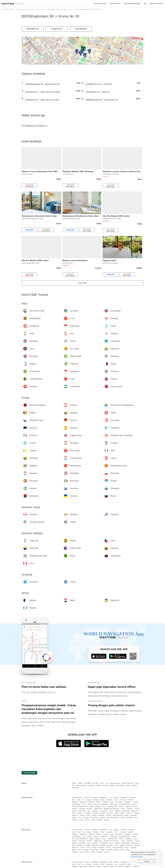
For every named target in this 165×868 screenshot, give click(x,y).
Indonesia (132, 798)
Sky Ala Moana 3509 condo (35, 260)
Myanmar (130, 800)
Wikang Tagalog (81, 785)
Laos (116, 800)
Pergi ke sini (57, 29)
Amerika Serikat (118, 815)
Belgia (91, 807)
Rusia (88, 815)
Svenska (135, 785)
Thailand (135, 802)
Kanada (94, 815)
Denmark (128, 807)
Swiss (104, 807)
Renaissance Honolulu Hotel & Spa (39, 216)
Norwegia (87, 813)
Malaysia (92, 802)
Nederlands (76, 788)
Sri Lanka (122, 800)
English (80, 783)
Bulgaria (98, 807)
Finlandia (82, 809)
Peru (136, 818)
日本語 (74, 783)
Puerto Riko (94, 818)
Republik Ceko (113, 807)
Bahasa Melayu (115, 783)
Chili (80, 818)
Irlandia (74, 811)
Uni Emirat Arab (77, 798)
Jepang (89, 800)
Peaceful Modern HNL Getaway (78, 171)
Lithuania (95, 811)
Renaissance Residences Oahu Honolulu (83, 216)
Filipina (99, 802)
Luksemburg (104, 811)
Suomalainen (120, 785)
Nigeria (107, 820)
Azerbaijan (94, 798)
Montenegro (126, 811)
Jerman (121, 807)
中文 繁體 (87, 783)
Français (91, 785)
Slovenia (129, 813)
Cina (110, 798)
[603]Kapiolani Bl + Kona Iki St (51, 16)
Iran (84, 800)
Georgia (116, 798)
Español (105, 785)
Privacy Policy (137, 857)
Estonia (136, 807)
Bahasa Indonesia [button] (157, 4)
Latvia (111, 811)
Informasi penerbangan (132, 4)
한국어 (102, 783)
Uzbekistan (104, 804)
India (79, 800)
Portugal (102, 813)
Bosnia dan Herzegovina (80, 807)
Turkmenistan (76, 804)
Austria (134, 804)
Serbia (116, 813)
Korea (102, 800)
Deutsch (98, 785)
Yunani (123, 809)
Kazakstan (109, 800)
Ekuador (102, 818)
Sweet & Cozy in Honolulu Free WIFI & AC (43, 171)
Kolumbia (86, 818)
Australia (75, 820)
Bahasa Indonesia (128, 783)
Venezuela (130, 818)
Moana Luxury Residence (75, 260)
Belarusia (75, 815)
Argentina (133, 815)
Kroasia (137, 809)
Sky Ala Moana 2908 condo (116, 216)
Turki (84, 804)
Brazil (123, 818)
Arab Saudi (119, 802)
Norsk (128, 785)
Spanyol (75, 809)
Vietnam (96, 804)
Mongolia (75, 802)
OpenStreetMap (124, 64)
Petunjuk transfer (100, 4)
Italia (89, 811)
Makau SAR (83, 802)
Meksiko (101, 815)
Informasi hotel (115, 4)
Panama (108, 815)
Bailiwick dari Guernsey (111, 809)
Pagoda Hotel (109, 260)
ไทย (107, 783)
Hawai (127, 815)
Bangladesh (103, 798)
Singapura (128, 802)
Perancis (89, 809)
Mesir (93, 820)
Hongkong (124, 798)
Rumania (110, 813)
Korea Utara (113, 804)
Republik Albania (124, 804)
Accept (147, 861)
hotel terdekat (81, 29)
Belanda (80, 813)
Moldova (118, 811)
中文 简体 (95, 783)
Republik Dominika (113, 818)
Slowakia (137, 813)
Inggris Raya (98, 809)
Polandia (95, 813)
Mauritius (100, 820)
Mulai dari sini (33, 29)
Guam (81, 820)
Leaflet (115, 64)
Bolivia (74, 818)
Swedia (122, 813)
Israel (74, 800)
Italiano (112, 785)
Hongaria (130, 809)
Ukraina (82, 815)
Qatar (112, 802)
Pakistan (106, 802)
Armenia (86, 798)
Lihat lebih (82, 283)
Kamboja (96, 800)
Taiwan (90, 804)
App (145, 4)
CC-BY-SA (140, 64)
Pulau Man (82, 811)
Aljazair (87, 820)
